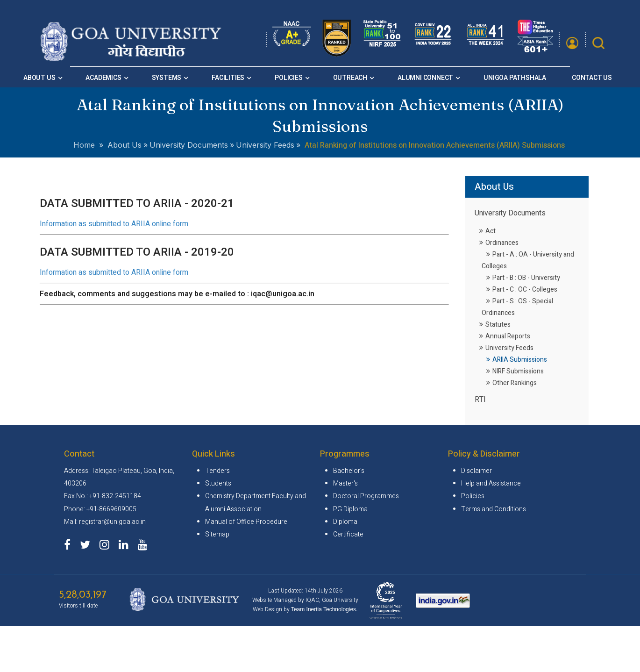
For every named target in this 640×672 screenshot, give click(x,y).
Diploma (345, 522)
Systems (167, 78)
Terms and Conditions (494, 509)
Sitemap (217, 534)
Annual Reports (505, 336)
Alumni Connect (425, 78)
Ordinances (499, 243)
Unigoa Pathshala (515, 78)
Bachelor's (349, 471)
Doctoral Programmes (366, 496)
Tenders (217, 471)
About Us (39, 78)
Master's (345, 483)
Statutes (495, 325)
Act (487, 231)
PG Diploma (350, 509)
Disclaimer (476, 471)
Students (218, 483)
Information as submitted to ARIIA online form (114, 224)
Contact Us (592, 78)
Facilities (228, 78)
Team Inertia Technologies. (324, 609)
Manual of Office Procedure (246, 522)
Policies (288, 78)
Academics (103, 78)
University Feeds (506, 348)
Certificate (348, 534)
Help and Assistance (491, 483)
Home (84, 145)
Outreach (350, 78)
